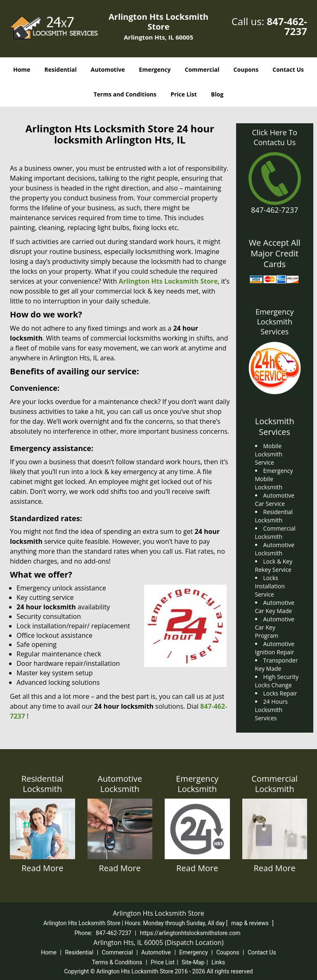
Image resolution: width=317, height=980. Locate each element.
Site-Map (193, 962)
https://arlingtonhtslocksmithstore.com (190, 933)
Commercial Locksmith (274, 784)
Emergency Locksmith (197, 784)
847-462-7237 (287, 26)
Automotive (108, 69)
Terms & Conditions (117, 962)
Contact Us (288, 69)
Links (218, 962)
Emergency (155, 69)
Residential (61, 69)
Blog (217, 94)
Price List (184, 94)
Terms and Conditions (125, 94)
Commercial (202, 69)
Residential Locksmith (43, 784)
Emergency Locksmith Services (275, 322)
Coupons (246, 69)
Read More (43, 868)
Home (22, 69)
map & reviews (251, 923)
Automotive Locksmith (120, 784)
